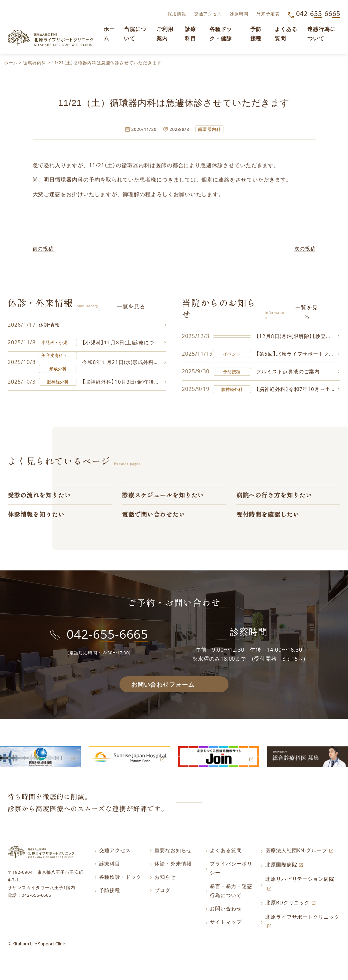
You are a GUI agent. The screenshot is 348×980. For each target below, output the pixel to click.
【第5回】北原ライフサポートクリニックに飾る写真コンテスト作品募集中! (298, 354)
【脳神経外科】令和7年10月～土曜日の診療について (298, 390)
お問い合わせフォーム (163, 686)
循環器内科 (35, 63)
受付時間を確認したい (268, 515)
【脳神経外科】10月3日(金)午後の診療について (124, 382)
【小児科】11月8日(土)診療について (124, 342)
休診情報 (50, 324)
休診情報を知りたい (36, 515)
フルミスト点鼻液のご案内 (290, 372)
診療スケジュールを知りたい (163, 495)
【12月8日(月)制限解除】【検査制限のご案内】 (298, 336)
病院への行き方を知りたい (274, 495)
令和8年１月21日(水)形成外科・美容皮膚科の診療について (124, 362)
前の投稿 (44, 248)
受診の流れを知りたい (39, 495)
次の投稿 (304, 248)
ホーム (11, 63)
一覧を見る (131, 306)
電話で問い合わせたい (153, 515)
